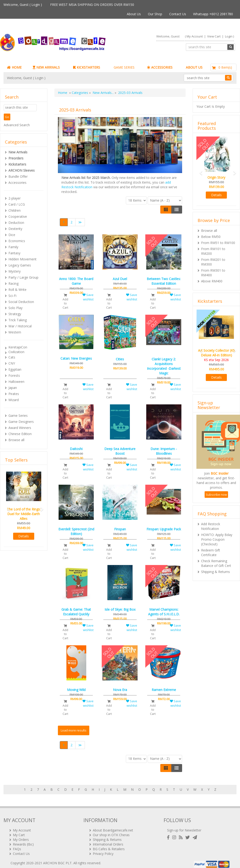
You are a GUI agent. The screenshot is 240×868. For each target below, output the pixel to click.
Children (15, 210)
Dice (12, 235)
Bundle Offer (18, 176)
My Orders (21, 835)
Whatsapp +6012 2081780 (213, 14)
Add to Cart (65, 302)
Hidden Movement (22, 259)
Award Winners (20, 428)
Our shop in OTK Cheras (111, 830)
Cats (12, 357)
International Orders (108, 840)
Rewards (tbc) (23, 840)
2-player (15, 198)
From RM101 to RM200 (213, 251)
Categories (80, 93)
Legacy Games (20, 265)
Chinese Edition (20, 434)
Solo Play (15, 308)
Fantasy (14, 253)
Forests (14, 375)
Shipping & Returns (216, 572)
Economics (17, 241)
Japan (13, 388)
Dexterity (15, 229)
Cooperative (18, 216)
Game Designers (21, 422)
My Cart (19, 830)
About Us (134, 14)
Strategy (15, 314)
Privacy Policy (103, 849)
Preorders (16, 158)
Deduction (16, 223)
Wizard (14, 400)
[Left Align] (166, 210)
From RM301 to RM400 (213, 273)
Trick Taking (18, 320)
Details (24, 536)
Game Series (18, 416)
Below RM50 (211, 237)
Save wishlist (88, 297)
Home (63, 93)
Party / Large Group (23, 277)
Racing (13, 283)
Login (36, 5)
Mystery (15, 271)
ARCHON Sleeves (22, 170)
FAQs (17, 844)
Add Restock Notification (211, 526)
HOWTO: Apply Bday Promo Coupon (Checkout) (217, 539)
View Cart (214, 36)
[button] (7, 507)
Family (13, 247)
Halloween (16, 382)
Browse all (16, 440)
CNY (12, 363)
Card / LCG (17, 204)
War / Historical (20, 326)
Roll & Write (17, 290)
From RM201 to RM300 (213, 262)
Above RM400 (212, 281)
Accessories (17, 183)
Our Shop (155, 14)
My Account (195, 36)
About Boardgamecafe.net (113, 826)
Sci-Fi (12, 296)
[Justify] (177, 210)
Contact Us (178, 14)
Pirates (14, 394)
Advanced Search (17, 125)
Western (15, 332)
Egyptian (15, 369)
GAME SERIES (124, 67)
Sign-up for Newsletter (184, 826)
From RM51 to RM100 (218, 243)
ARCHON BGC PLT (57, 859)
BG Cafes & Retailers (109, 844)
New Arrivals (18, 152)
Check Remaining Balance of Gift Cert (216, 563)
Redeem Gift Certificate (211, 552)
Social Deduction (21, 302)
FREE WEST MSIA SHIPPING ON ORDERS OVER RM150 (92, 5)
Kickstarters (17, 164)
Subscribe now (216, 495)
